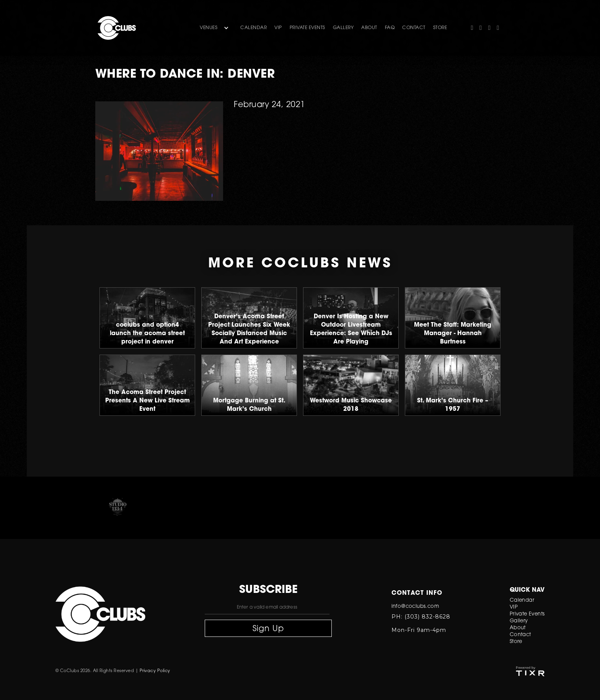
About (518, 628)
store (440, 28)
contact (414, 28)
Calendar (254, 28)
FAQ (390, 28)
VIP (278, 28)
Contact (520, 635)
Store (516, 642)
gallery (343, 28)
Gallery (519, 621)
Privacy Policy (155, 671)
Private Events (307, 28)
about (369, 28)
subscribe (268, 590)
